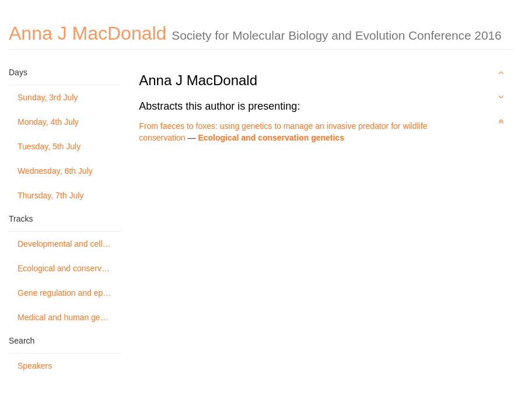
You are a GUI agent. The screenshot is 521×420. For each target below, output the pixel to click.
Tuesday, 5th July (49, 146)
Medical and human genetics (69, 317)
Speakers (35, 366)
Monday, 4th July (48, 122)
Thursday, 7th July (50, 195)
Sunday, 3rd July (48, 97)
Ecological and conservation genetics (69, 268)
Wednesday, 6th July (55, 171)
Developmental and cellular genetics (69, 244)
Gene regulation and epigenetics (69, 293)
